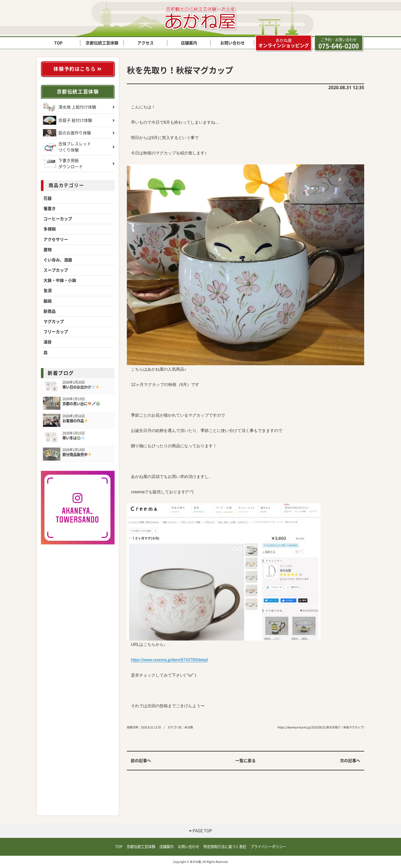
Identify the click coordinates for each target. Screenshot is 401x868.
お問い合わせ (232, 43)
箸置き (50, 209)
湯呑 (48, 342)
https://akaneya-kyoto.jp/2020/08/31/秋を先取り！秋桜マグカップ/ (321, 727)
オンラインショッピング (284, 43)
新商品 (50, 311)
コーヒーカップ (58, 219)
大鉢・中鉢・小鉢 (60, 280)
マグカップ (54, 322)
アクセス (146, 43)
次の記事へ (350, 761)
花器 (48, 198)
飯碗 (48, 301)
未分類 (189, 727)
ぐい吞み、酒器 (58, 260)
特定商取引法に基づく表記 (225, 847)
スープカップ (56, 270)
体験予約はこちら (78, 69)
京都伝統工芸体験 (102, 43)
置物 (48, 250)
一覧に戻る (246, 761)
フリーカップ (56, 332)
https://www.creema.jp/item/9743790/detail (169, 660)
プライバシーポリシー (268, 847)
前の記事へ (141, 761)
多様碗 (50, 229)
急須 (48, 291)
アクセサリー (56, 239)
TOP (58, 43)
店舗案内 (189, 43)
